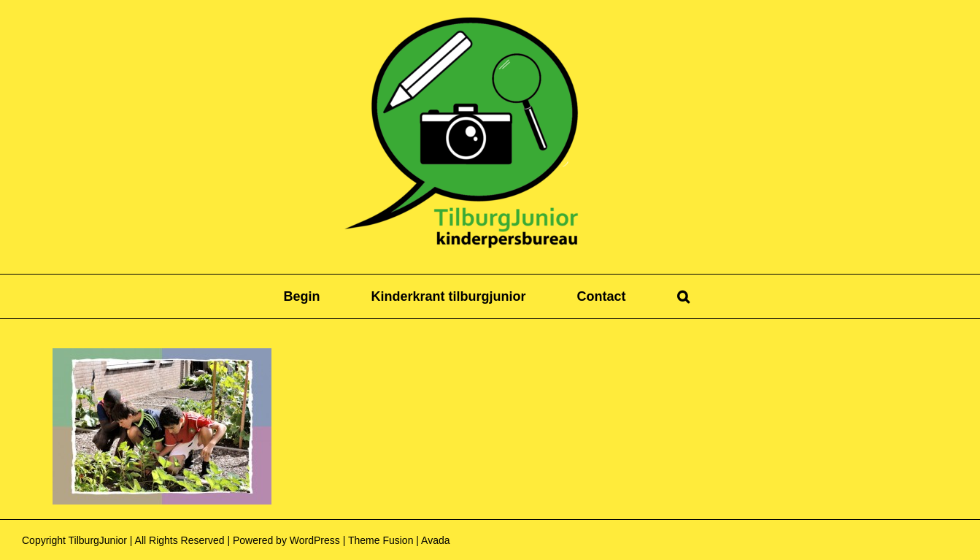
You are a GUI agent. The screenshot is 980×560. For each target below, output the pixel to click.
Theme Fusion (381, 540)
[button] (683, 296)
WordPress (315, 540)
